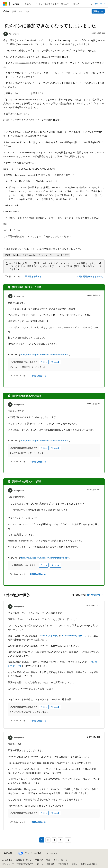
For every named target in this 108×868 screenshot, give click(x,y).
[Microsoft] (5, 4)
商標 (74, 864)
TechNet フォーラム (49, 636)
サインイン (100, 4)
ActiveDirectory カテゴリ (74, 636)
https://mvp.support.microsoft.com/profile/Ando (43, 354)
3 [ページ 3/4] (54, 840)
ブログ (38, 860)
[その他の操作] (102, 19)
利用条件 (51, 864)
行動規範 (62, 864)
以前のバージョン (24, 860)
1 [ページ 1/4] (42, 840)
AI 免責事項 (7, 860)
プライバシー (60, 860)
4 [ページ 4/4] (60, 840)
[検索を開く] (91, 4)
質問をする (98, 11)
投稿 (48, 860)
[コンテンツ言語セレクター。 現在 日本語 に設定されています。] (8, 853)
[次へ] (68, 840)
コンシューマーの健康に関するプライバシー (22, 864)
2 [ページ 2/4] (48, 840)
